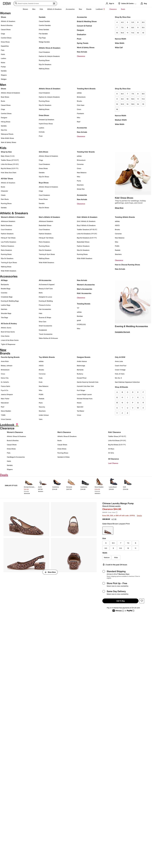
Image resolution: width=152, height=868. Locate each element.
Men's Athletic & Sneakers (49, 217)
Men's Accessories (84, 289)
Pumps (3, 67)
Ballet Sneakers (7, 225)
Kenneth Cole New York (85, 386)
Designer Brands (84, 357)
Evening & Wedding (46, 301)
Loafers (3, 58)
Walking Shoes (44, 69)
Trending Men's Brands (86, 89)
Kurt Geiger (81, 390)
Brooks (79, 101)
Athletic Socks (6, 328)
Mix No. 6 (118, 378)
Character (4, 191)
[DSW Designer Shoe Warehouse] (7, 3)
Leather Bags (6, 305)
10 (117, 33)
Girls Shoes (43, 152)
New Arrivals (82, 52)
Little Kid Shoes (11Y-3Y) (10, 164)
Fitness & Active (45, 305)
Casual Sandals (44, 21)
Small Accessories (45, 326)
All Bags (4, 280)
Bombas (80, 316)
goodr (79, 320)
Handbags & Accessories (16, 457)
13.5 (133, 104)
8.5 (133, 27)
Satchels (4, 309)
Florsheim (80, 113)
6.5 (143, 22)
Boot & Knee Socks (8, 332)
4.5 (122, 22)
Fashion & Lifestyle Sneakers (49, 56)
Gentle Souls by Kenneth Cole (88, 382)
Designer (81, 30)
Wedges (4, 79)
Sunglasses (43, 330)
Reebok (118, 250)
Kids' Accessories (84, 293)
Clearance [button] (113, 9)
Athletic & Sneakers (8, 21)
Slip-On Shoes (44, 177)
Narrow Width (121, 39)
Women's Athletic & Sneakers (13, 217)
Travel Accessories (46, 334)
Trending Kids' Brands (86, 152)
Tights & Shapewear (8, 344)
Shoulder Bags (6, 313)
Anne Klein (5, 361)
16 (117, 109)
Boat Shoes (5, 97)
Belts (41, 293)
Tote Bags (4, 317)
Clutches (4, 293)
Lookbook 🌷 (100, 9)
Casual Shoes (6, 29)
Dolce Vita (5, 378)
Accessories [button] (70, 9)
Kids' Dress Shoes (124, 198)
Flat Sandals (43, 34)
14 (138, 104)
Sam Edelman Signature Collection (127, 382)
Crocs (79, 109)
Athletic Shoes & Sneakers (50, 48)
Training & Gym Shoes (9, 262)
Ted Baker (81, 411)
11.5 (133, 33)
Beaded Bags (6, 289)
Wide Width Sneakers (8, 271)
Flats (3, 50)
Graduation (81, 34)
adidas (79, 93)
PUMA (117, 246)
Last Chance (113, 463)
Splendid (80, 407)
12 (138, 33)
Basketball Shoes (45, 225)
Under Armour (44, 415)
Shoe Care (43, 322)
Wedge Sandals (44, 42)
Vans (41, 419)
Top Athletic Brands (47, 357)
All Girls (111, 453)
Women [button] (25, 9)
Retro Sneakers (6, 250)
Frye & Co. (5, 390)
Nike (79, 118)
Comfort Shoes (6, 38)
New (80, 9)
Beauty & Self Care (46, 289)
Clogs (3, 34)
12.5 (122, 104)
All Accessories (45, 280)
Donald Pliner (82, 378)
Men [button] (34, 9)
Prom (79, 39)
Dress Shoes (5, 42)
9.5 (143, 27)
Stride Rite (81, 189)
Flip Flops (42, 38)
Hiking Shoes (6, 122)
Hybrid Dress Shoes (46, 124)
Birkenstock (81, 97)
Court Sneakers (44, 52)
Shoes (3, 17)
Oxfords (42, 132)
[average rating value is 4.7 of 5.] (108, 519)
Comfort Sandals (45, 25)
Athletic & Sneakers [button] (54, 9)
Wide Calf (119, 47)
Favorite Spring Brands (10, 357)
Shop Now (119, 208)
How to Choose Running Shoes (127, 265)
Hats (40, 313)
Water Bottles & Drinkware (48, 338)
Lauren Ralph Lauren (84, 394)
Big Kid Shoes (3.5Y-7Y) (10, 168)
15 (143, 104)
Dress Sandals (44, 29)
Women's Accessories (86, 285)
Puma (79, 181)
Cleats (3, 195)
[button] (142, 601)
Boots (3, 101)
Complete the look (122, 332)
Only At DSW (120, 357)
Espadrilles (5, 46)
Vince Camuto (6, 419)
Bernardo (80, 370)
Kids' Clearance (114, 432)
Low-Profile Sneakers (8, 242)
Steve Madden (6, 411)
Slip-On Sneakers (45, 64)
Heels (3, 54)
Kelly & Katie (120, 374)
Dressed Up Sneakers (46, 119)
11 (128, 33)
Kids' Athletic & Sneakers (87, 217)
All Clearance (113, 459)
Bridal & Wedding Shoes (87, 21)
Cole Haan (81, 105)
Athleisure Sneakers (8, 221)
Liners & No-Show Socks (10, 340)
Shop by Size (6, 152)
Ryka (41, 403)
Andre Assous (82, 361)
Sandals (4, 71)
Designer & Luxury (45, 297)
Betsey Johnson (7, 366)
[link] (29, 487)
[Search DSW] (35, 3)
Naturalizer (5, 403)
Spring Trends (83, 43)
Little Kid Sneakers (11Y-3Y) (87, 234)
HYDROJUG (81, 324)
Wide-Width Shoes (7, 138)
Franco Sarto (5, 386)
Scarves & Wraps (45, 317)
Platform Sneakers (7, 246)
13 (143, 33)
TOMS (3, 415)
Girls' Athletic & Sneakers (86, 221)
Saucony (42, 407)
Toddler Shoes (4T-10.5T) (10, 160)
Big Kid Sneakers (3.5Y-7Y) (87, 238)
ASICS (117, 225)
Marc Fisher (5, 399)
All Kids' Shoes (7, 179)
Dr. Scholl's (5, 382)
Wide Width (120, 43)
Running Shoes (44, 60)
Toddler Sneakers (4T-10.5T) (87, 229)
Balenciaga (81, 366)
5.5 (133, 22)
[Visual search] (54, 4)
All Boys (111, 449)
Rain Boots (5, 199)
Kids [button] (41, 9)
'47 (78, 308)
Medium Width (121, 120)
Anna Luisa (119, 361)
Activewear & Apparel (47, 284)
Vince (79, 415)
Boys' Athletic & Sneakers (86, 225)
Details (139, 515)
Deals (123, 9)
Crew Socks (5, 336)
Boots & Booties (7, 25)
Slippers (4, 75)
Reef (79, 122)
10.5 (122, 33)
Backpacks (5, 284)
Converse (80, 164)
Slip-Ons (4, 130)
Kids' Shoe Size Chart (9, 172)
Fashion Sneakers (7, 234)
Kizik (41, 382)
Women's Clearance (15, 432)
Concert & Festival (84, 26)
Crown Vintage (120, 370)
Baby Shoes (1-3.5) (8, 156)
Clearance (81, 56)
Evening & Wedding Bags (10, 301)
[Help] (117, 513)
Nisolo (79, 403)
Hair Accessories (45, 309)
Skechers (80, 185)
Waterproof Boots (7, 134)
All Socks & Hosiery (9, 323)
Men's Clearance (64, 432)
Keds (41, 378)
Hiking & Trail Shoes (8, 238)
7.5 (122, 27)
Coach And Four (121, 366)
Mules (3, 62)
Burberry (80, 374)
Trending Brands (84, 304)
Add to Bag (121, 601)
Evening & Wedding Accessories (131, 326)
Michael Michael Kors (85, 399)
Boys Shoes (44, 183)
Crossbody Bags (7, 297)
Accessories (82, 17)
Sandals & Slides (63, 457)
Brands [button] (89, 9)
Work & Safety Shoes (86, 47)
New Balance (82, 172)
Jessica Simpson (7, 394)
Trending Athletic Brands (125, 217)
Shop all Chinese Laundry (111, 506)
